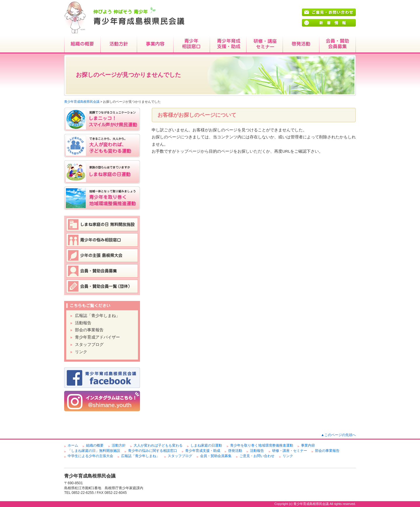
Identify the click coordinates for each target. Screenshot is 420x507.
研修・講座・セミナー (265, 44)
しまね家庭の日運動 (206, 445)
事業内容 (155, 44)
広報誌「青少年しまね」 (97, 316)
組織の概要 (82, 44)
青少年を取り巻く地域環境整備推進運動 (262, 445)
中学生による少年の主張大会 (90, 456)
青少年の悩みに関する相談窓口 (153, 451)
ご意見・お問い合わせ (257, 456)
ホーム (73, 445)
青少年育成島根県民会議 (82, 102)
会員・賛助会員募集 (338, 44)
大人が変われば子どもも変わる (158, 445)
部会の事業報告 (89, 330)
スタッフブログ (89, 345)
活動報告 (83, 323)
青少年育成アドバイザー (97, 337)
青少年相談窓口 (192, 44)
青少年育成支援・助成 (228, 44)
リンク (81, 352)
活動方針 (119, 44)
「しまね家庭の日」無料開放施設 (94, 451)
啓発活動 (301, 44)
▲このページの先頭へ (338, 435)
